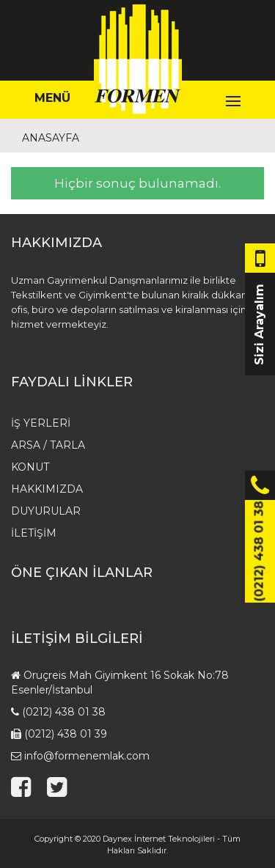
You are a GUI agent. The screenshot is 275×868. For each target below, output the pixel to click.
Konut (30, 467)
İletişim (34, 533)
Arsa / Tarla (48, 445)
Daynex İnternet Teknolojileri (159, 839)
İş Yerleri (41, 423)
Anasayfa (51, 138)
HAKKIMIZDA (47, 489)
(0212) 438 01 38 (64, 712)
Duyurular (46, 511)
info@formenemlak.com (87, 756)
